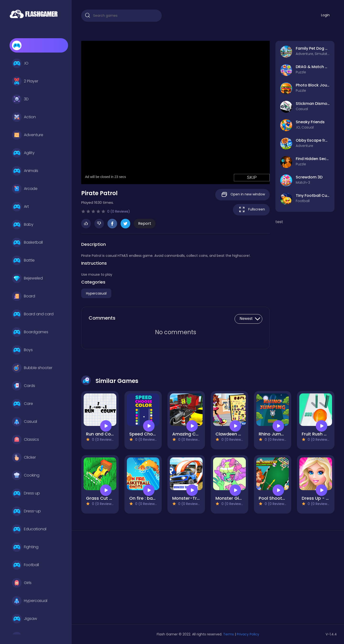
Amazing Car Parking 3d (198, 434)
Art (20, 207)
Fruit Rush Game (319, 434)
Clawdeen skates (234, 434)
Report (145, 223)
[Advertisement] (121, 579)
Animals (25, 171)
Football (25, 565)
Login (325, 15)
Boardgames (30, 332)
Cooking (26, 475)
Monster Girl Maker (236, 498)
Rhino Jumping (274, 434)
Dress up (26, 493)
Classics (25, 440)
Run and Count (102, 434)
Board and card (33, 314)
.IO (20, 63)
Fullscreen (251, 210)
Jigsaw (24, 619)
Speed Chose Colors (151, 434)
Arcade (25, 189)
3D (20, 99)
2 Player (25, 81)
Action (24, 117)
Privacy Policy (248, 634)
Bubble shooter (32, 368)
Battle (23, 260)
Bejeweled (27, 278)
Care (22, 404)
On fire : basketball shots (156, 498)
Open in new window (242, 195)
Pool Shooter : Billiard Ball (285, 498)
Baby (23, 225)
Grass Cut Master (105, 498)
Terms (228, 634)
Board (24, 296)
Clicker (24, 457)
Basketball (27, 242)
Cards (24, 386)
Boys (22, 350)
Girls (22, 583)
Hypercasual (30, 601)
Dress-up (26, 511)
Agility (23, 153)
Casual (24, 422)
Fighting (25, 547)
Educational (29, 529)
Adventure (28, 135)
